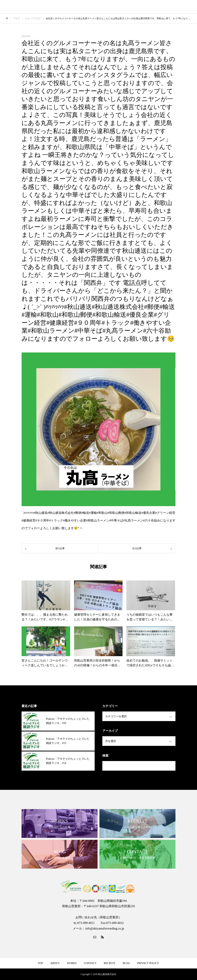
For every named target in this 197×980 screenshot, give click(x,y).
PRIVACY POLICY (148, 963)
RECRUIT (109, 963)
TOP (40, 963)
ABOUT (55, 963)
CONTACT (90, 963)
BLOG (126, 963)
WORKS (72, 963)
